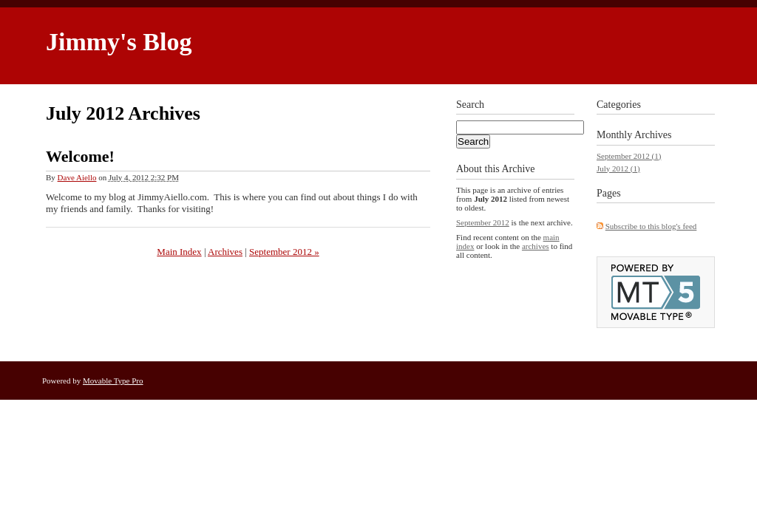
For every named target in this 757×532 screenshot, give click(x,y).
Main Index (179, 252)
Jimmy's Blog (119, 42)
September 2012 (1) (629, 156)
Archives (225, 252)
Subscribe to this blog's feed (651, 226)
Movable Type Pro (113, 381)
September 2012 (483, 222)
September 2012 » (284, 252)
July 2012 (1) (618, 168)
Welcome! (80, 156)
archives (536, 246)
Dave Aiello (77, 177)
